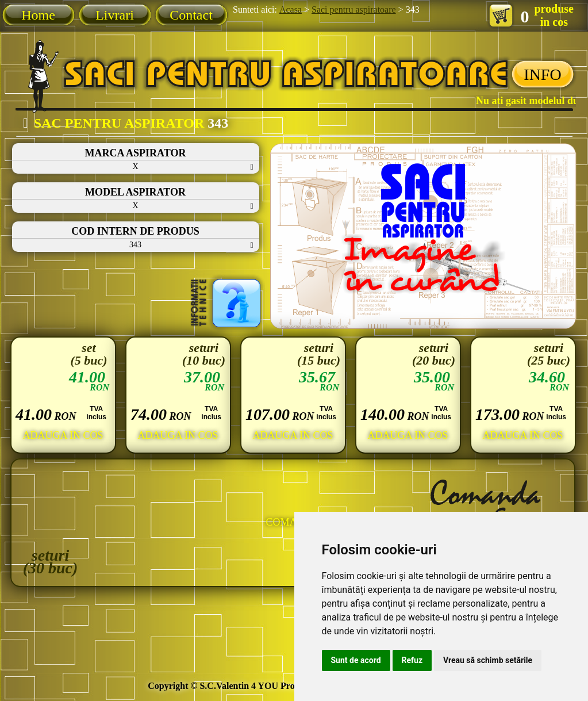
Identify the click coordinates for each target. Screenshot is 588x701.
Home (38, 15)
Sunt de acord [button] (356, 660)
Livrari (115, 15)
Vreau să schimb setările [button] (488, 660)
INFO (542, 74)
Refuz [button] (412, 660)
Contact (191, 15)
